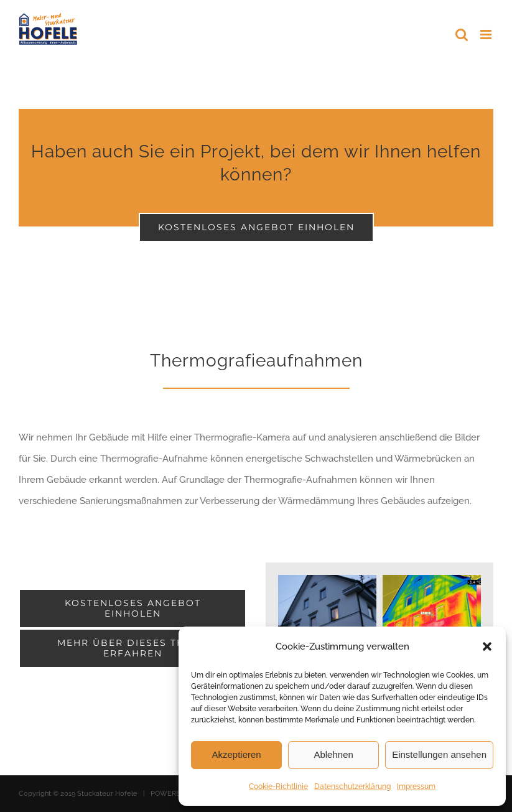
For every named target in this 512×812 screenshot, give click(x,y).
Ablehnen (333, 754)
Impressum (416, 786)
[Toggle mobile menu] (487, 35)
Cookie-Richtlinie (278, 786)
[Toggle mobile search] (462, 35)
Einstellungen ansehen (439, 754)
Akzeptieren (236, 754)
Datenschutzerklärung (352, 786)
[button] (487, 646)
